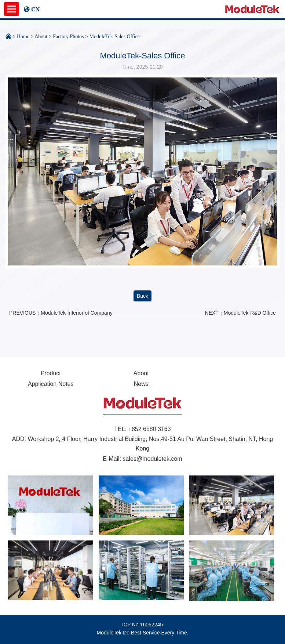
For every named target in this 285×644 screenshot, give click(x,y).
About (41, 37)
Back (142, 296)
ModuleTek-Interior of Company (76, 313)
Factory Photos (68, 37)
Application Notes (51, 384)
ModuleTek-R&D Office (250, 313)
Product (51, 373)
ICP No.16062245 (142, 625)
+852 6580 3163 (150, 429)
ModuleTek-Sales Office (114, 37)
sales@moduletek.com (153, 459)
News (141, 384)
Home (23, 37)
